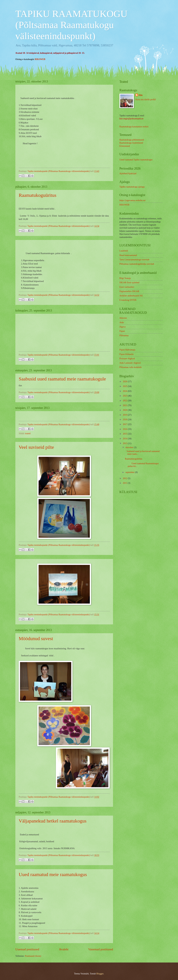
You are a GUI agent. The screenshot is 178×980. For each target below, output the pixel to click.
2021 (125, 405)
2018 (125, 420)
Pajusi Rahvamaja (127, 350)
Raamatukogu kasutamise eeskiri (134, 127)
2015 (125, 434)
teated (28, 433)
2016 (125, 429)
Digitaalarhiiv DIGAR (129, 291)
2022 (125, 401)
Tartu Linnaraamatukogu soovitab (134, 260)
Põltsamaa (124, 335)
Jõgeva (122, 327)
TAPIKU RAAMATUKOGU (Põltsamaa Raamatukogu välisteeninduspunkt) (71, 25)
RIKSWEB (40, 59)
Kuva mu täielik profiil (146, 100)
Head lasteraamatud (128, 255)
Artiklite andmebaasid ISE (131, 296)
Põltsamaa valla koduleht (131, 367)
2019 (125, 415)
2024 (125, 391)
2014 (125, 439)
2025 (125, 386)
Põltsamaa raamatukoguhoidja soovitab (137, 264)
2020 (125, 410)
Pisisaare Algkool (127, 359)
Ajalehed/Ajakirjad (128, 173)
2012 (125, 478)
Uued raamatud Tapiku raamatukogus (136, 160)
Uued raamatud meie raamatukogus (53, 874)
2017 (125, 424)
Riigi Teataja (125, 278)
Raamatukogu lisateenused (131, 143)
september (130, 472)
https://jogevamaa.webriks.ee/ (133, 200)
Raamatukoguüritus (38, 195)
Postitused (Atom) (33, 956)
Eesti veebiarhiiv (127, 287)
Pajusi (122, 331)
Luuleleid (124, 251)
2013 (125, 443)
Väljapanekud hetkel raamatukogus (53, 821)
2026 (125, 381)
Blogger (100, 974)
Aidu (122, 322)
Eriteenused (125, 146)
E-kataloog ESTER (128, 300)
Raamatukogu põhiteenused (132, 140)
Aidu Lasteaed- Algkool (130, 363)
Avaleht (64, 949)
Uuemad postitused (27, 949)
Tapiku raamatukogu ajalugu (132, 187)
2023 (125, 396)
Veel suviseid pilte (36, 447)
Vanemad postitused (101, 949)
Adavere (123, 318)
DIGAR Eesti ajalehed (129, 283)
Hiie (141, 95)
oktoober (130, 447)
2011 (125, 483)
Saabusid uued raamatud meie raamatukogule (62, 379)
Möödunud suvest (36, 638)
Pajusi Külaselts (127, 354)
